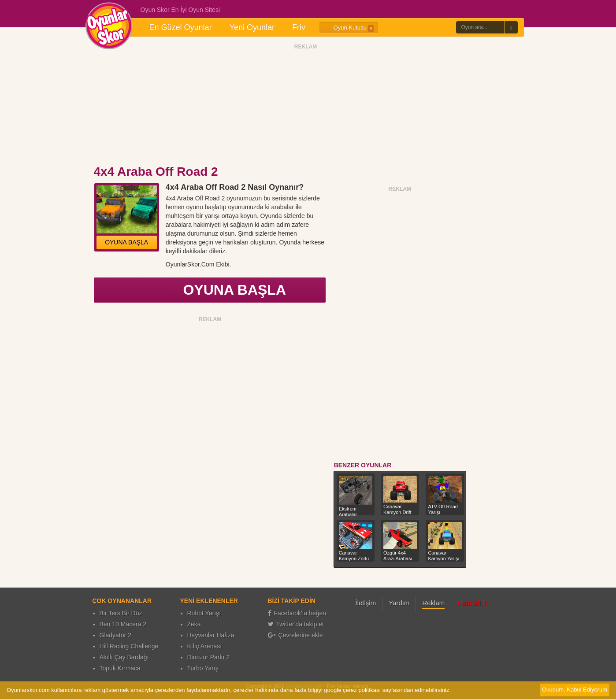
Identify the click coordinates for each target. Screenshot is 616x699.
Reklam (433, 603)
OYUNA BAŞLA (126, 242)
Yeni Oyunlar (252, 27)
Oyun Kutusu (349, 28)
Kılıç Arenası (205, 646)
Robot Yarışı (204, 613)
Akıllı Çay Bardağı (124, 657)
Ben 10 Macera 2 (123, 624)
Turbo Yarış (203, 668)
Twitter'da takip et (296, 624)
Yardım (399, 603)
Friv (299, 27)
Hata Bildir (473, 603)
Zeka (194, 624)
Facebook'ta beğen (297, 613)
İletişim (366, 603)
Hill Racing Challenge (129, 646)
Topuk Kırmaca (120, 668)
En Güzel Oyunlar (181, 27)
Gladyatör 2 (115, 635)
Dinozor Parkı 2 (208, 657)
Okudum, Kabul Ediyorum (575, 690)
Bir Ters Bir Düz (121, 613)
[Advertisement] (306, 107)
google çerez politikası (352, 690)
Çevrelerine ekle (295, 635)
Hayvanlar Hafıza (211, 635)
